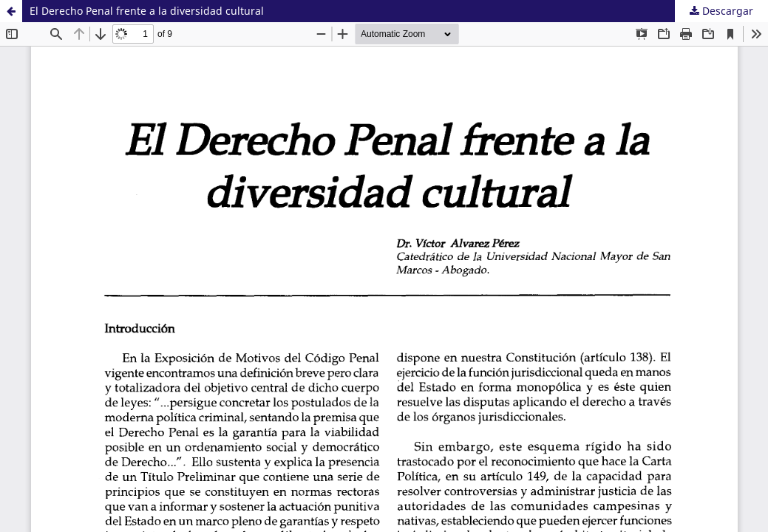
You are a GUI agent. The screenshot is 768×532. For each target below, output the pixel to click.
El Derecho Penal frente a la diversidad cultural (147, 11)
